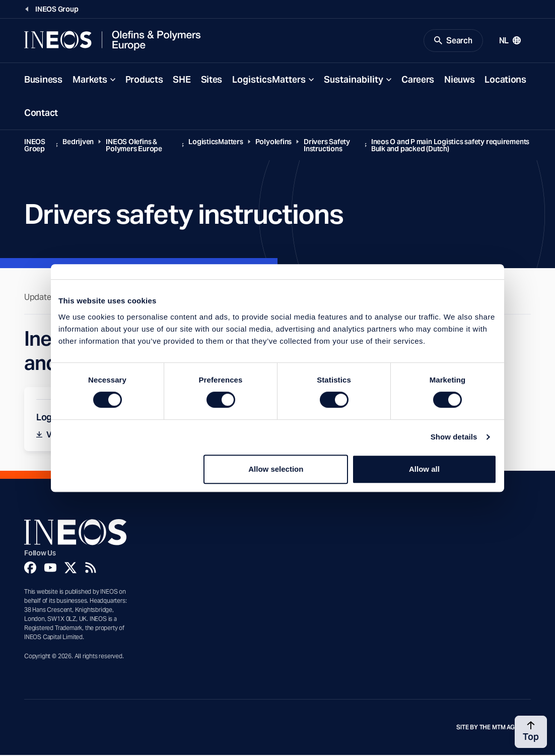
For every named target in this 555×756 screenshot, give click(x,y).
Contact (41, 113)
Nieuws (459, 80)
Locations (505, 80)
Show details (454, 437)
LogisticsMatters (269, 80)
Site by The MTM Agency (494, 728)
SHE (182, 80)
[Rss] (91, 568)
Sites (212, 80)
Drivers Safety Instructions (327, 146)
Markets (90, 80)
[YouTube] (50, 568)
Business (43, 80)
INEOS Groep (35, 146)
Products (144, 80)
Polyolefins (274, 142)
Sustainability (354, 80)
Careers (418, 80)
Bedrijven (78, 142)
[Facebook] (30, 568)
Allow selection (276, 469)
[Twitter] (71, 568)
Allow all (424, 469)
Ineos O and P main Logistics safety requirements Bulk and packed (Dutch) (450, 146)
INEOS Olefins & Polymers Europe (134, 146)
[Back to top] (531, 732)
